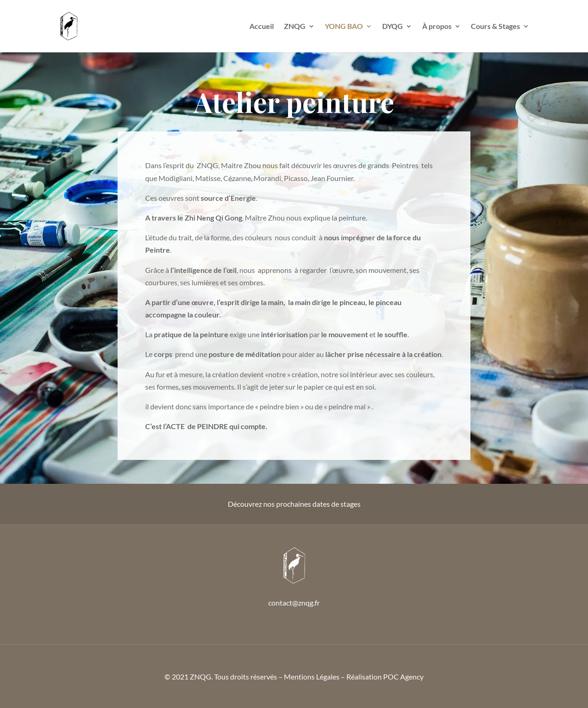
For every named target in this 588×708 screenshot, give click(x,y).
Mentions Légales (312, 677)
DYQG (393, 27)
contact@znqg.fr (294, 603)
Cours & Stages (495, 27)
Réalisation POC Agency (385, 677)
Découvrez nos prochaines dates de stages (294, 504)
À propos (437, 27)
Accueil (262, 27)
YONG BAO (344, 27)
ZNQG (295, 27)
